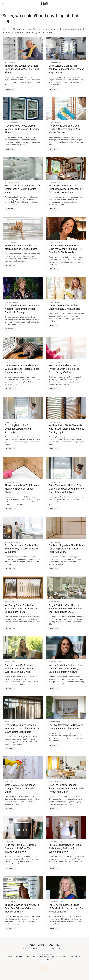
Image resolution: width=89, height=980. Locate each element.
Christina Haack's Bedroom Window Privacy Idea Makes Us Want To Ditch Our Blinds (21, 669)
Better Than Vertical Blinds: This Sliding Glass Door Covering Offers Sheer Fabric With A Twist (66, 489)
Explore (34, 957)
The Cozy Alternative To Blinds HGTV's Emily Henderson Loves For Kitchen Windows (66, 909)
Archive (41, 945)
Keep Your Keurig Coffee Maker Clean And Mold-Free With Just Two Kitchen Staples (21, 849)
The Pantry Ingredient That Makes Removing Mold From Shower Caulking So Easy (66, 549)
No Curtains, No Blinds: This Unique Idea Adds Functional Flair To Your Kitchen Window (66, 189)
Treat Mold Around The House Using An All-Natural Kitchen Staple (20, 789)
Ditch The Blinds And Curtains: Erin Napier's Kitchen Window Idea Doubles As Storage (23, 309)
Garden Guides (44, 957)
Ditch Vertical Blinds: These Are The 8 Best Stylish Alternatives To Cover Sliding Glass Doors (22, 729)
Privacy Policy (53, 945)
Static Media (33, 949)
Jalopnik (19, 957)
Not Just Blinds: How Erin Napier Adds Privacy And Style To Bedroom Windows (65, 849)
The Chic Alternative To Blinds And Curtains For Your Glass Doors (66, 727)
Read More (9, 89)
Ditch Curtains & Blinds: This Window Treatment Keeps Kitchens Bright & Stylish (66, 69)
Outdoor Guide (75, 957)
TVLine (27, 957)
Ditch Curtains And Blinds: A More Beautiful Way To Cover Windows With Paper (22, 549)
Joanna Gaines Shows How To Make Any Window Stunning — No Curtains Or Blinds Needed (66, 249)
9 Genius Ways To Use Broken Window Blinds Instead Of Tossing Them (22, 129)
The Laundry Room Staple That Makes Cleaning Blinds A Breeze (21, 247)
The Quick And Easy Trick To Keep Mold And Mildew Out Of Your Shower (22, 489)
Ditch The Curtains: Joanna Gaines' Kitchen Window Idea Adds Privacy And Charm (66, 789)
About (33, 945)
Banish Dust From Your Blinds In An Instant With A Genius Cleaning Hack (23, 189)
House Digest (56, 957)
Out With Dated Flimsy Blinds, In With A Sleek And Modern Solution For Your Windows (22, 369)
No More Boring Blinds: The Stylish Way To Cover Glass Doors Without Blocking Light (66, 429)
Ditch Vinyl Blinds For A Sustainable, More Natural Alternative (18, 429)
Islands (65, 957)
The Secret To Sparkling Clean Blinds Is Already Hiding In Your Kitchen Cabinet (64, 129)
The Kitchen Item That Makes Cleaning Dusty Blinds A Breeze (64, 307)
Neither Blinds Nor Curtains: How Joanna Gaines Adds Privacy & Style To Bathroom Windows (65, 669)
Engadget (11, 957)
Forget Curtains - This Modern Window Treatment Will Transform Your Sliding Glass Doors (66, 609)
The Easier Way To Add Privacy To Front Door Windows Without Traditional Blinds (22, 909)
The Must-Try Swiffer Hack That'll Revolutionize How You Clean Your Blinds (22, 69)
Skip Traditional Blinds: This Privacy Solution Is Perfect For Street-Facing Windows (64, 369)
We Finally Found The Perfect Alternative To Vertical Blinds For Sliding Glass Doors (21, 609)
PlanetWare (45, 960)
